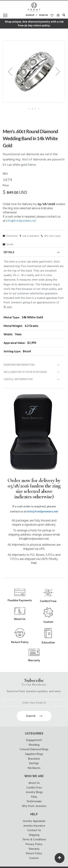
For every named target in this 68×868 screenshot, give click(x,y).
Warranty (34, 849)
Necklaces (34, 768)
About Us (34, 783)
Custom (34, 858)
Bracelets (34, 759)
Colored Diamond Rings (34, 749)
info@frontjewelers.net (21, 221)
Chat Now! (10, 236)
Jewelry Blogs (34, 792)
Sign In (43, 15)
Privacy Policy (34, 844)
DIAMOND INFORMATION (19, 365)
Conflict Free (34, 788)
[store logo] (34, 8)
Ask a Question (29, 236)
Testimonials (34, 801)
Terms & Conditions (34, 839)
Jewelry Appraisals (34, 821)
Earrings (34, 763)
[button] (10, 71)
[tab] (34, 253)
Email (8, 244)
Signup (30, 15)
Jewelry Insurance (34, 826)
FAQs (34, 797)
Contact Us (34, 830)
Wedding (34, 745)
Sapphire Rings (34, 754)
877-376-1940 (51, 236)
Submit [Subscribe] (34, 716)
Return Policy (34, 853)
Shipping (34, 835)
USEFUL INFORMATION (18, 379)
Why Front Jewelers (34, 806)
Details (9, 252)
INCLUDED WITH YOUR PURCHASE (25, 372)
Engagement (34, 740)
